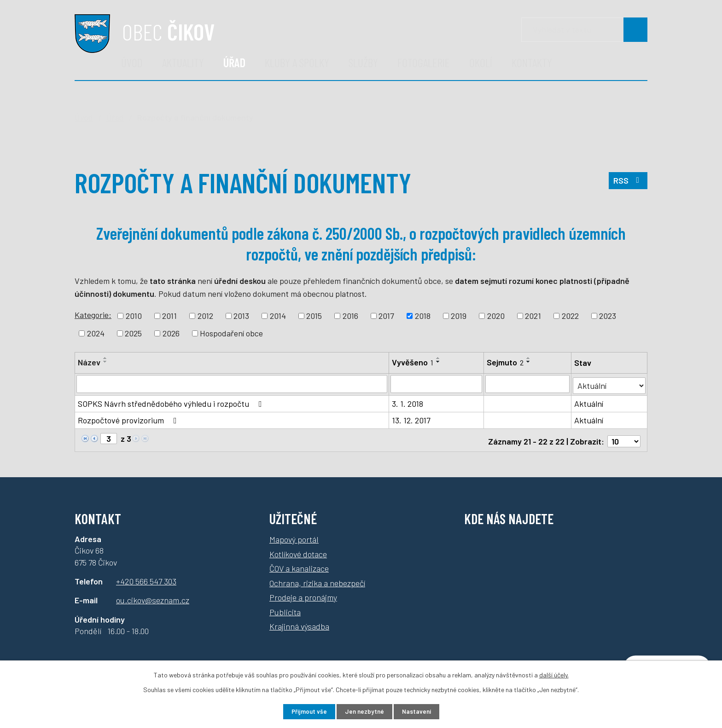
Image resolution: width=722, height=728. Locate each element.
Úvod (132, 62)
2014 (278, 316)
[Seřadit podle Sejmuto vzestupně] (529, 358)
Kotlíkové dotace (298, 550)
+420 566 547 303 (146, 578)
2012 (205, 316)
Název (89, 362)
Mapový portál (294, 536)
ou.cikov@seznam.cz (153, 596)
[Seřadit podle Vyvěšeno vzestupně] (439, 358)
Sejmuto (506, 362)
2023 (608, 316)
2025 (133, 333)
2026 (171, 333)
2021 (533, 316)
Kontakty (532, 62)
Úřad (234, 62)
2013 (241, 316)
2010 (134, 316)
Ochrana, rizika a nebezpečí (317, 579)
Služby (363, 62)
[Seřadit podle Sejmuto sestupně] (529, 362)
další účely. (554, 674)
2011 (169, 316)
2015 (314, 316)
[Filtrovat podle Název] (232, 384)
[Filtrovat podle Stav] (609, 383)
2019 (459, 316)
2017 (386, 316)
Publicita (285, 608)
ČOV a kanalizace (299, 565)
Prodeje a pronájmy (303, 594)
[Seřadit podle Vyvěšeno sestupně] (439, 362)
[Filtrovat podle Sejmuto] (528, 384)
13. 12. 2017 (412, 419)
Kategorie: (93, 315)
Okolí (481, 62)
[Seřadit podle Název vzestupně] (105, 358)
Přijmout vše (305, 711)
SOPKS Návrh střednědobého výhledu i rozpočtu (172, 402)
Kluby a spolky (297, 62)
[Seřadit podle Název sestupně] (105, 362)
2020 (496, 316)
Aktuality (183, 62)
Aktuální (589, 402)
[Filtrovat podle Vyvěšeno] (437, 384)
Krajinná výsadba (299, 623)
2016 (350, 316)
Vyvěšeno (413, 362)
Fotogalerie (424, 62)
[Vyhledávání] (584, 30)
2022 (570, 316)
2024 (96, 333)
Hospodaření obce (231, 333)
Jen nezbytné (364, 711)
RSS (628, 182)
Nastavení (421, 711)
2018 (423, 316)
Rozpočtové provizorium (129, 419)
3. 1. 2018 (408, 402)
